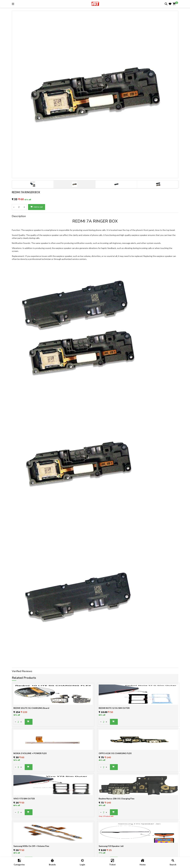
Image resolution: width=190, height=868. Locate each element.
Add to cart (37, 207)
